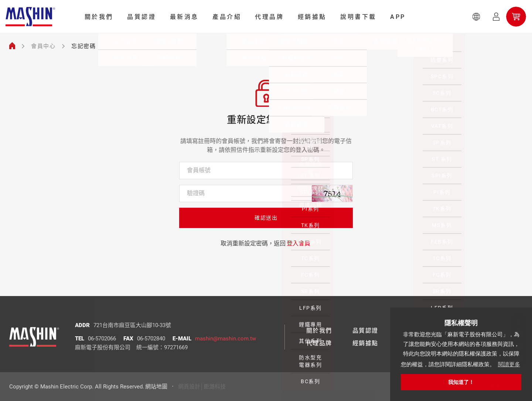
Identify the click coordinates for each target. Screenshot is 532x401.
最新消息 (184, 17)
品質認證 (141, 17)
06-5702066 (102, 339)
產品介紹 (227, 17)
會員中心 (43, 46)
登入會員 (299, 243)
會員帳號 (199, 170)
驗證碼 (196, 193)
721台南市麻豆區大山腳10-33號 (132, 325)
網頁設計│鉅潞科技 (202, 387)
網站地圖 (156, 387)
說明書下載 (358, 17)
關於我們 (99, 17)
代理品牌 (269, 17)
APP (398, 17)
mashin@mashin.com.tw (226, 339)
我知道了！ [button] (461, 382)
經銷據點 (312, 17)
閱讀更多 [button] (509, 364)
